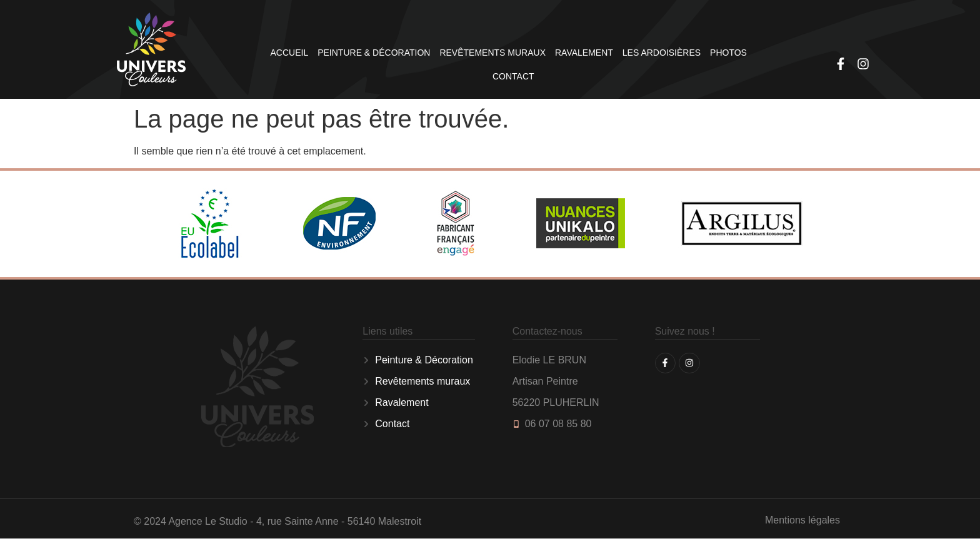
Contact (513, 76)
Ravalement (584, 53)
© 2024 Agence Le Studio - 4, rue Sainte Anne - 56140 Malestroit (277, 521)
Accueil (290, 53)
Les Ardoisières (662, 53)
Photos (728, 53)
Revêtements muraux (492, 53)
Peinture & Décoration (374, 53)
